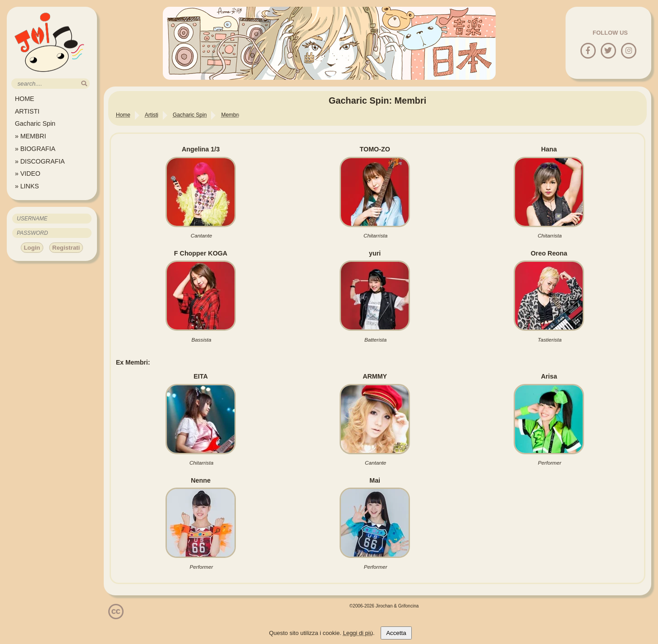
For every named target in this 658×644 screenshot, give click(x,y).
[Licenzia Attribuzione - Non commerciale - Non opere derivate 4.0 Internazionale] (116, 616)
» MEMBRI (30, 136)
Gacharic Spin (35, 123)
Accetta (396, 633)
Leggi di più (358, 633)
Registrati (66, 248)
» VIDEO (28, 174)
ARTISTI (27, 111)
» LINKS (27, 186)
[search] (84, 84)
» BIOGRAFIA (35, 149)
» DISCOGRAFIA (40, 161)
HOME (25, 99)
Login (32, 248)
